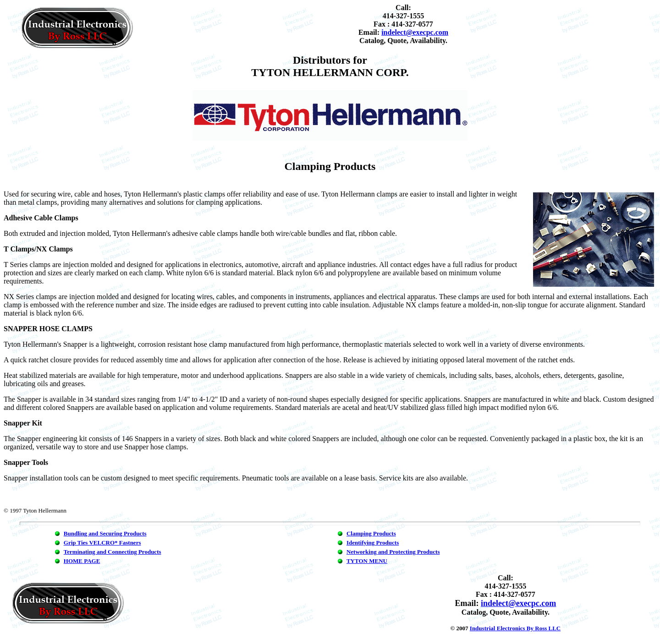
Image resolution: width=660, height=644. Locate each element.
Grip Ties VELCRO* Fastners (102, 543)
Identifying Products (373, 543)
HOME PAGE (82, 561)
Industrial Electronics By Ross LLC (515, 628)
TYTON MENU (367, 561)
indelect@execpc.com (415, 32)
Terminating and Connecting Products (113, 552)
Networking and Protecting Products (393, 552)
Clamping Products (371, 533)
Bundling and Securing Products (105, 533)
